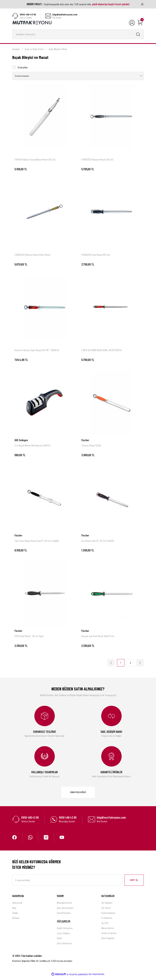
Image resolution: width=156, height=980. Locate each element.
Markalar (16, 921)
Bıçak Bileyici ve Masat (58, 49)
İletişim (15, 916)
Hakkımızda (17, 906)
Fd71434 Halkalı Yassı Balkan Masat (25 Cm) (35, 163)
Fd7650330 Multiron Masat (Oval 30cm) (32, 258)
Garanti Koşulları (64, 916)
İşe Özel (105, 926)
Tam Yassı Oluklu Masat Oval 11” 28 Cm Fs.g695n (37, 544)
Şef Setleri (106, 911)
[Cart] (140, 23)
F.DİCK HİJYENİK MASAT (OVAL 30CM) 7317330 (101, 353)
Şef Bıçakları (107, 906)
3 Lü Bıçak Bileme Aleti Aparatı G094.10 (32, 448)
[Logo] (32, 23)
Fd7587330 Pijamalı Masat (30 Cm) (97, 163)
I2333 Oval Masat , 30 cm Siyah (29, 639)
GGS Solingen (21, 443)
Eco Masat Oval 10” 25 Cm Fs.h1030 (98, 544)
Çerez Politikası (63, 936)
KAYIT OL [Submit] (134, 883)
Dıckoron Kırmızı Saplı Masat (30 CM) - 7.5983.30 (37, 353)
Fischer (85, 443)
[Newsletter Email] (67, 883)
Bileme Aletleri (108, 931)
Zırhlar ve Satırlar (109, 936)
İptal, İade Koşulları (65, 911)
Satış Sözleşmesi (64, 946)
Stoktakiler (23, 68)
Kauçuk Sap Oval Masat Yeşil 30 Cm (98, 639)
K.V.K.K (59, 941)
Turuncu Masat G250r (91, 448)
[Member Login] (132, 23)
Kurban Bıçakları (108, 916)
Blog (14, 911)
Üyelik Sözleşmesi (65, 931)
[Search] (78, 34)
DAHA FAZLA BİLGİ (78, 795)
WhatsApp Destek (64, 906)
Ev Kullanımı (107, 921)
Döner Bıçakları (108, 941)
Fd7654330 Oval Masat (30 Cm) (96, 258)
